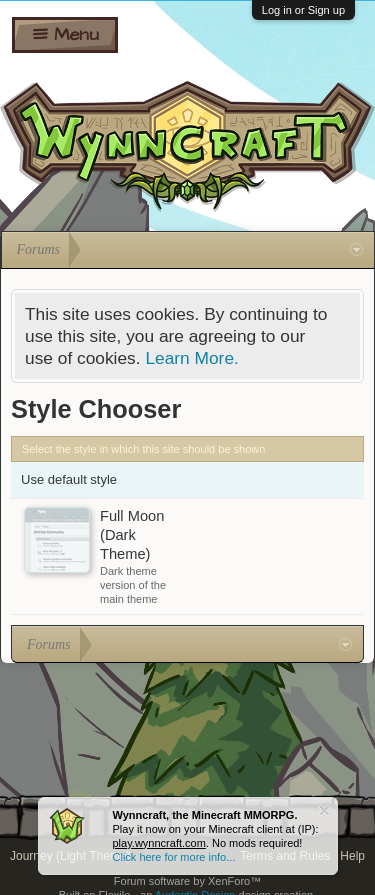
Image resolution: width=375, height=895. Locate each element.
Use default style (69, 479)
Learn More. (191, 358)
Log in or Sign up (303, 10)
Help (352, 856)
